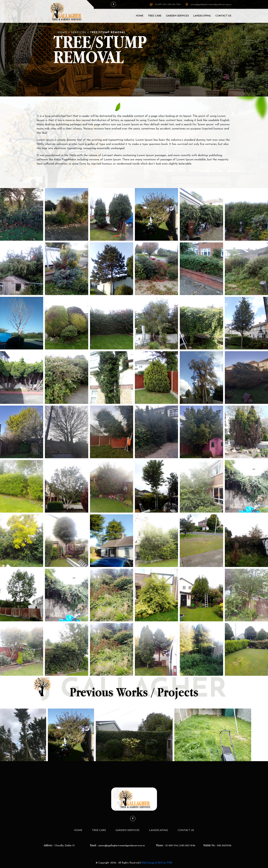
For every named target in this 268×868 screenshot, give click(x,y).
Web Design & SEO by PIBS (157, 863)
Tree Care (155, 16)
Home (140, 16)
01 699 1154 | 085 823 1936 (168, 4)
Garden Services (177, 16)
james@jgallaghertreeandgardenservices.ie (211, 4)
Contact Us (223, 16)
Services (79, 33)
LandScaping (202, 16)
